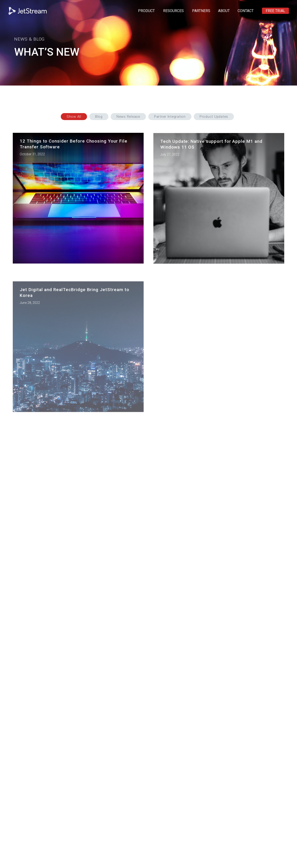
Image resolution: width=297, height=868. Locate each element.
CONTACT (246, 11)
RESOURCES (173, 11)
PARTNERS (201, 11)
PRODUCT (146, 11)
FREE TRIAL (275, 11)
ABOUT (224, 11)
